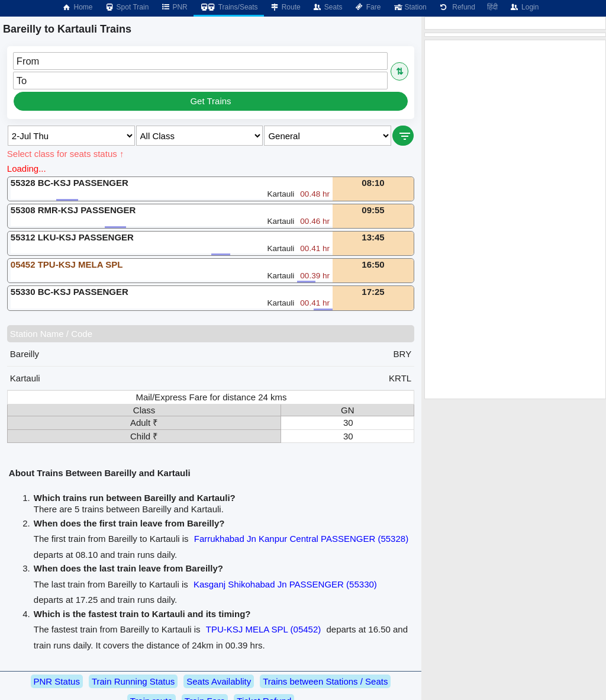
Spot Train (127, 7)
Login (524, 7)
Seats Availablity (219, 681)
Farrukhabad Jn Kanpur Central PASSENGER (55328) (301, 539)
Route (285, 7)
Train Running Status (133, 681)
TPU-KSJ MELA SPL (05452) (264, 629)
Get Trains (210, 101)
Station (409, 7)
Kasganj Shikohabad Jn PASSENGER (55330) (285, 584)
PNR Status (57, 681)
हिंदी (492, 7)
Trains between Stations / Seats (325, 681)
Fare (368, 7)
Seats (328, 7)
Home (77, 7)
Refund (457, 7)
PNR (174, 7)
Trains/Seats (229, 7)
